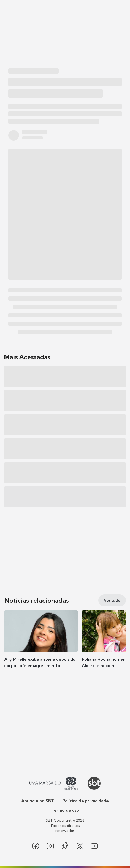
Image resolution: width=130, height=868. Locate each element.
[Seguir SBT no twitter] (80, 846)
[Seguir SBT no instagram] (50, 846)
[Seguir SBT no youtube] (94, 846)
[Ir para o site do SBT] (94, 783)
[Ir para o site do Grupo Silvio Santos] (56, 783)
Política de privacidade (86, 801)
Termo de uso (65, 810)
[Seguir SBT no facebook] (36, 846)
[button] (41, 644)
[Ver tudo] (112, 600)
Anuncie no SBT (38, 801)
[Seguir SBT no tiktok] (65, 846)
